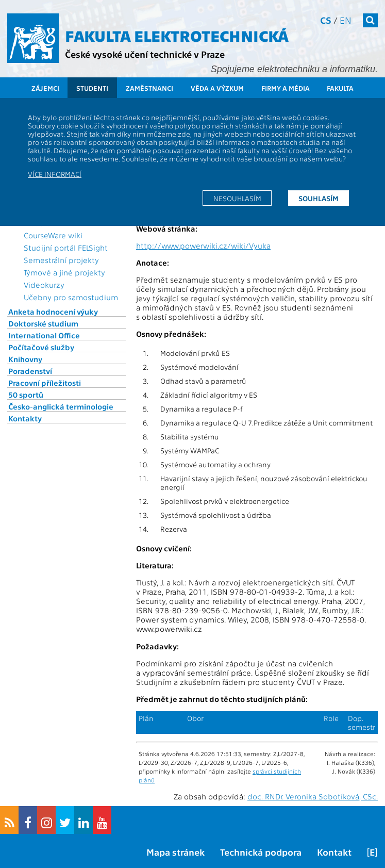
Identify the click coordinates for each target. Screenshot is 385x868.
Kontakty (25, 418)
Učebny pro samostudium (71, 297)
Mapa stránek (175, 852)
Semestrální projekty (61, 260)
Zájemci (45, 88)
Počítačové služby (41, 347)
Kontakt (334, 852)
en (346, 20)
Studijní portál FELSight (66, 248)
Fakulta (340, 88)
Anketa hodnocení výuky (53, 312)
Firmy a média (286, 88)
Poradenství (30, 371)
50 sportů (26, 395)
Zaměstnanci (149, 88)
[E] (372, 852)
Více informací (55, 174)
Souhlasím (319, 198)
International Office (44, 335)
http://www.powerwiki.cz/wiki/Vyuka (203, 245)
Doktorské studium (43, 323)
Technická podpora (261, 852)
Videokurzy (44, 285)
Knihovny (25, 359)
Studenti (92, 88)
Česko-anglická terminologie (61, 406)
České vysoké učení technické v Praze (145, 54)
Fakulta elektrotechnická (177, 35)
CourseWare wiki (53, 235)
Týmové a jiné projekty (64, 272)
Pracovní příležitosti (45, 383)
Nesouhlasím (237, 198)
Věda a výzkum (217, 88)
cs (326, 20)
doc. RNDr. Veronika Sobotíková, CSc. (313, 796)
